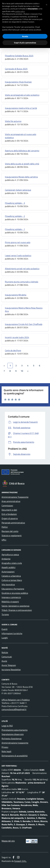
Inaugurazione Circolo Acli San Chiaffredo (24, 324)
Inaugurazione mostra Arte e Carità (21, 108)
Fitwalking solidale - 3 (15, 203)
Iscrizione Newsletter (11, 670)
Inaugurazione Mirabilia (16, 295)
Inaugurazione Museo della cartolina (21, 177)
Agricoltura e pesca (10, 555)
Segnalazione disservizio (13, 734)
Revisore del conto (10, 531)
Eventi (5, 629)
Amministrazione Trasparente (15, 497)
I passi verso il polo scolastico (18, 255)
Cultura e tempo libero (12, 580)
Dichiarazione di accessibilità (15, 756)
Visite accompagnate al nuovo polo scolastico (21, 136)
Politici (5, 527)
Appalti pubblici (9, 567)
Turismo (5, 614)
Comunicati (7, 657)
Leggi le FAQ (7, 726)
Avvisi (4, 661)
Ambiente (6, 559)
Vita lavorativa (8, 584)
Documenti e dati (9, 510)
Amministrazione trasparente (15, 743)
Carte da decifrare (13, 350)
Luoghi (5, 638)
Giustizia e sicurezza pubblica (15, 593)
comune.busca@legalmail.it (14, 709)
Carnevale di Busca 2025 (16, 69)
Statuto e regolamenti (12, 536)
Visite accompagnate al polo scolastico (22, 95)
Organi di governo (10, 518)
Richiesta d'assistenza (12, 739)
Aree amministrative (11, 501)
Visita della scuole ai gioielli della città (22, 164)
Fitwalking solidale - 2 (15, 216)
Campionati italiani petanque (18, 190)
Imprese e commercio (11, 597)
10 (22, 371)
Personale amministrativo (13, 523)
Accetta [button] (25, 36)
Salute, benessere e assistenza (15, 606)
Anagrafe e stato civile (12, 563)
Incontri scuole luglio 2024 (17, 337)
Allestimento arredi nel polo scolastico (22, 269)
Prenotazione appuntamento (15, 730)
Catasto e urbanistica (11, 576)
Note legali (6, 751)
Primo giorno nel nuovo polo (18, 242)
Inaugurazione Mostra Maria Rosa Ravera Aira (24, 309)
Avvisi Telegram (9, 665)
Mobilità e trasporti (10, 602)
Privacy (5, 747)
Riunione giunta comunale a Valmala (22, 282)
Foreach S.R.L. (20, 861)
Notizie (5, 652)
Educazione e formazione (13, 589)
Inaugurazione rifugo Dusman (18, 82)
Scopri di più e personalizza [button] (25, 43)
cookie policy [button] (20, 11)
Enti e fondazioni (9, 514)
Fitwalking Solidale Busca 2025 (19, 56)
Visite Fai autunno (13, 121)
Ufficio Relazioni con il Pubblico (16, 700)
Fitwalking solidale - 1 (15, 229)
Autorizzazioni (8, 572)
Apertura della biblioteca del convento (22, 151)
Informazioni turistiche (12, 633)
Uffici (4, 540)
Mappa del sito (8, 841)
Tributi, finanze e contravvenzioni (17, 610)
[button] (47, 4)
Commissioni (7, 506)
